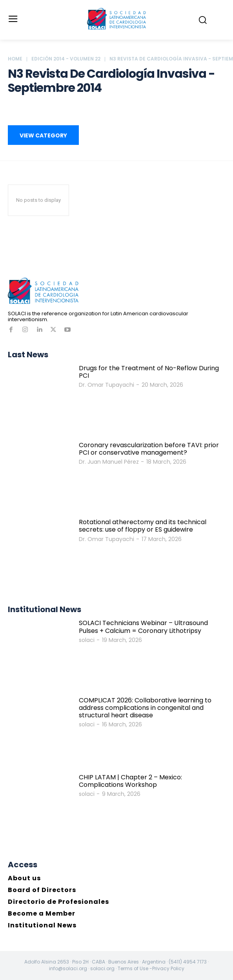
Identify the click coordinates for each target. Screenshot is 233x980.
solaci (87, 640)
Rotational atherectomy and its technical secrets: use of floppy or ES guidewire (143, 526)
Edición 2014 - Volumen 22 (66, 59)
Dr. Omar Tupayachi (106, 385)
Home (15, 59)
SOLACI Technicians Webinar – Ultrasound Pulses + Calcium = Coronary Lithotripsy (143, 627)
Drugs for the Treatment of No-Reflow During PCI (149, 372)
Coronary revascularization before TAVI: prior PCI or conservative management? (149, 449)
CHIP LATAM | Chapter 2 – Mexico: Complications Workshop (130, 781)
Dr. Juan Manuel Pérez (109, 462)
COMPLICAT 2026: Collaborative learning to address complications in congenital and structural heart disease (145, 708)
